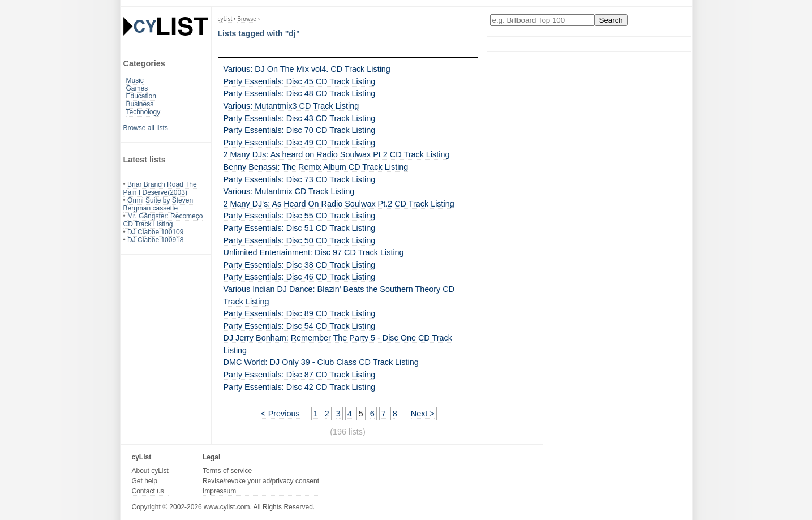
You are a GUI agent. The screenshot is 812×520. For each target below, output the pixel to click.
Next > (423, 414)
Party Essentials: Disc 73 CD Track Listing (300, 179)
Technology (143, 112)
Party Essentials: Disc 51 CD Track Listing (300, 228)
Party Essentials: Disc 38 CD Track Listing (300, 265)
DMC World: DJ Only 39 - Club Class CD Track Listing (321, 362)
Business (140, 104)
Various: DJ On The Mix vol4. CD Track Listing (307, 69)
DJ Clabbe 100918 (155, 240)
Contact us (148, 491)
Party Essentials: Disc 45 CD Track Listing (300, 81)
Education (141, 96)
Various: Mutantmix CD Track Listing (289, 191)
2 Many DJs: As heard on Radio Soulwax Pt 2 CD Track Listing (337, 154)
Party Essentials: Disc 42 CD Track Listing (300, 387)
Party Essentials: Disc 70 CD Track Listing (300, 130)
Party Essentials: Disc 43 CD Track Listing (300, 118)
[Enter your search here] (542, 20)
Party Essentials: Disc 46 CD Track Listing (300, 277)
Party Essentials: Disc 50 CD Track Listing (300, 240)
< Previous (280, 414)
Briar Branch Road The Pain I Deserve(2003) (160, 188)
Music (135, 80)
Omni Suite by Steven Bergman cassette (158, 204)
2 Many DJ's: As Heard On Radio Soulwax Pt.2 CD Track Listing (339, 204)
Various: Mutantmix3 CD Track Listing (291, 106)
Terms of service (227, 471)
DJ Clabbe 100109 (155, 232)
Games (137, 88)
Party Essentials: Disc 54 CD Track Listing (300, 326)
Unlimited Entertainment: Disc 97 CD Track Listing (314, 252)
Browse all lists (146, 128)
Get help (145, 481)
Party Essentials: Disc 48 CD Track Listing (300, 93)
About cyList (150, 471)
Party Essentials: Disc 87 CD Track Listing (300, 375)
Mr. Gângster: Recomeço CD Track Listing (163, 220)
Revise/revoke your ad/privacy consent (261, 481)
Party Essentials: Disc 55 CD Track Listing (300, 216)
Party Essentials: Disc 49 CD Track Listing (300, 143)
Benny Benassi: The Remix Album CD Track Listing (316, 167)
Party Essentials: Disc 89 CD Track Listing (300, 313)
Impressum (219, 491)
